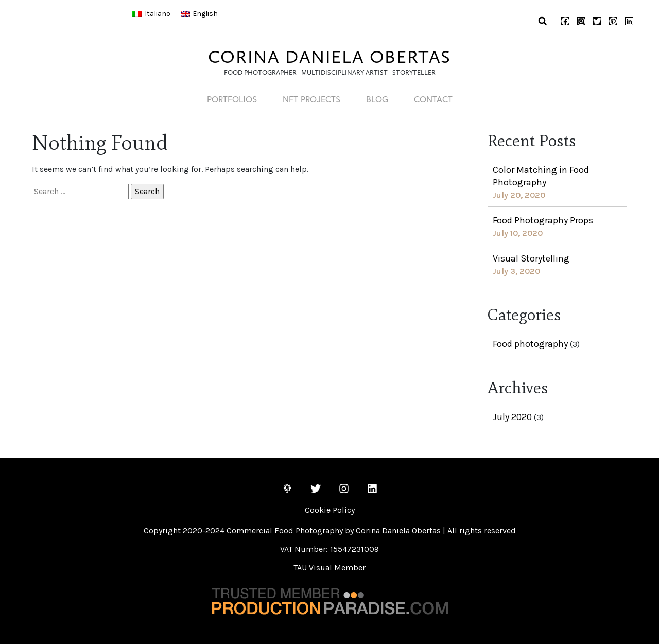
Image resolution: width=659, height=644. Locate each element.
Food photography (530, 344)
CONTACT (433, 99)
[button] (542, 21)
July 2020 (512, 417)
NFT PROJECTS (311, 99)
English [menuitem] (205, 14)
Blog (377, 99)
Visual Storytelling (531, 258)
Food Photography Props (543, 220)
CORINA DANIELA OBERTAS (329, 57)
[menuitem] (151, 14)
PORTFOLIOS (232, 99)
